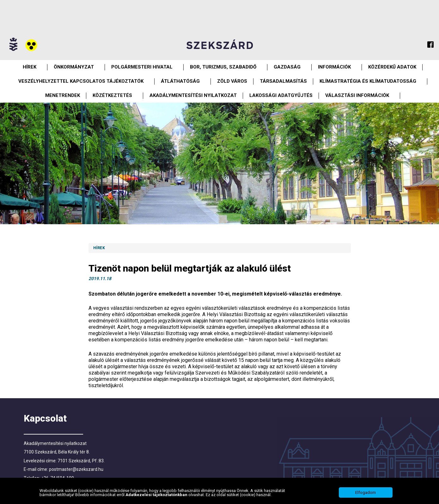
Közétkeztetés (112, 95)
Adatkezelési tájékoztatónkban (157, 495)
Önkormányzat (74, 67)
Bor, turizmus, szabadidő (223, 67)
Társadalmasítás (283, 81)
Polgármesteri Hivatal (142, 67)
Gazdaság (287, 67)
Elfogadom (366, 492)
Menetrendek (63, 95)
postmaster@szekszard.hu (76, 469)
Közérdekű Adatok (392, 67)
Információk (334, 67)
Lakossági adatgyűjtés (281, 95)
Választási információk (357, 95)
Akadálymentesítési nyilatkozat (193, 95)
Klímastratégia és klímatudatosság (368, 81)
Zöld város (232, 81)
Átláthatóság (180, 81)
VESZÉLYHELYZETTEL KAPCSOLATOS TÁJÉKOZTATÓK (81, 81)
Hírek (30, 67)
